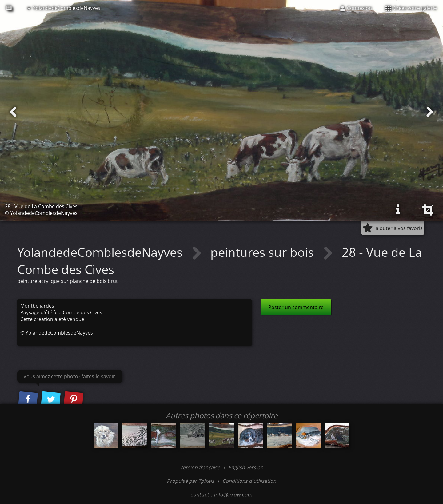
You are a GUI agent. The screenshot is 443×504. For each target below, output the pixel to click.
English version (246, 467)
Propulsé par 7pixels (190, 481)
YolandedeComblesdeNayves (64, 8)
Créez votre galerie (411, 8)
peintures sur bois (264, 252)
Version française (200, 467)
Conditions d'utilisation (249, 481)
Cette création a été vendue (52, 319)
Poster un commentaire (296, 307)
